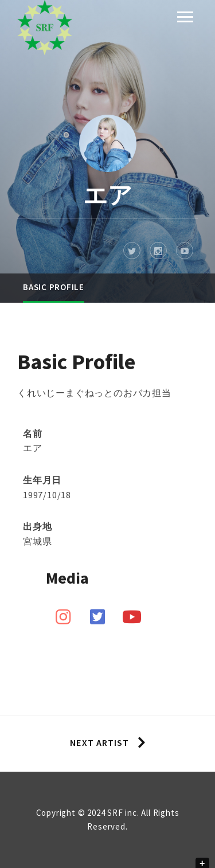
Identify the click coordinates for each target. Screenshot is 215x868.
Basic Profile (54, 287)
